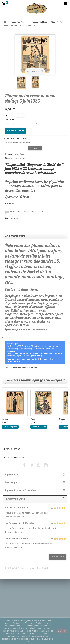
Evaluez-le (35, 148)
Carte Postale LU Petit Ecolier (33, 513)
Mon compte (11, 482)
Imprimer (14, 218)
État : (7, 158)
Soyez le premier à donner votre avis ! (21, 368)
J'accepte (62, 631)
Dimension (10, 120)
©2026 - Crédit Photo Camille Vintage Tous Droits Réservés (30, 568)
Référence (10, 154)
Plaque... (6, 419)
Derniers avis (15, 499)
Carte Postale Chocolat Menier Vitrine (38, 528)
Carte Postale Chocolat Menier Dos (36, 544)
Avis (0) (8, 337)
